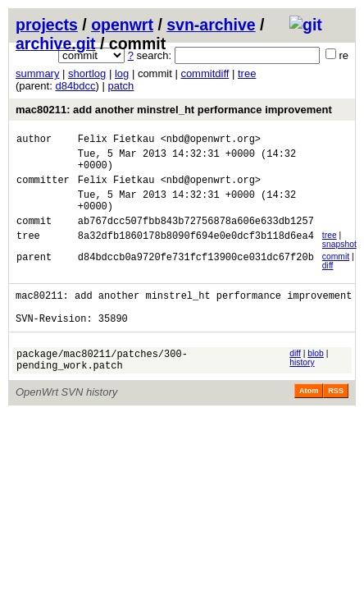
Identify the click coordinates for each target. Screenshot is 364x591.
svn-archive (211, 25)
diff (328, 283)
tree (247, 73)
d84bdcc (75, 86)
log (122, 73)
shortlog (87, 73)
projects (47, 25)
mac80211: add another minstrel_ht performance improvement (174, 110)
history (302, 387)
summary (37, 73)
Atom (309, 420)
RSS (336, 420)
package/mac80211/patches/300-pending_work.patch (102, 387)
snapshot (339, 261)
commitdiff (205, 73)
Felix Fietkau (116, 141)
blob (316, 378)
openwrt (122, 25)
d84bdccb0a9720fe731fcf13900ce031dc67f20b (196, 276)
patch (121, 86)
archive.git (56, 44)
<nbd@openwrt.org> (211, 141)
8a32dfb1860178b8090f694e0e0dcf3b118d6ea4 (196, 255)
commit (336, 274)
